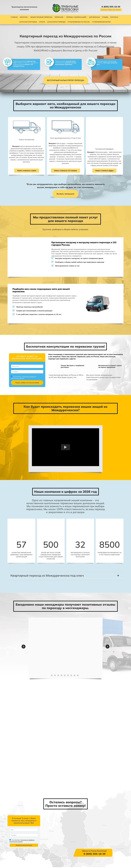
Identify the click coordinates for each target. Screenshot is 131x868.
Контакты (114, 17)
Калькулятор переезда (56, 22)
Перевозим (59, 17)
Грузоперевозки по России (79, 22)
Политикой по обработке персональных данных (25, 379)
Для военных (95, 17)
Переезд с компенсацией (76, 17)
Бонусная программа (28, 22)
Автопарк (24, 17)
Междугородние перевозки (41, 17)
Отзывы (105, 17)
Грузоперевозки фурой (101, 22)
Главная (14, 17)
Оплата (42, 22)
